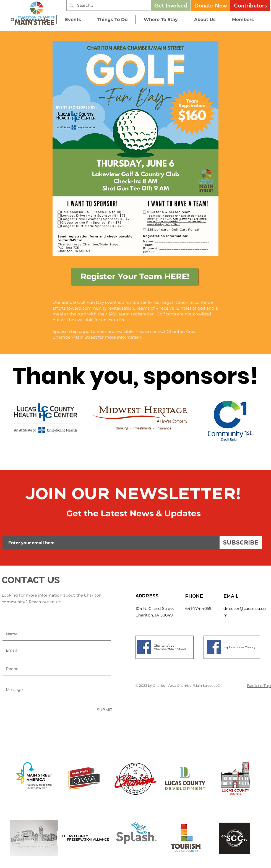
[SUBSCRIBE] (241, 542)
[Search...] (108, 5)
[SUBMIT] (105, 710)
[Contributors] (250, 5)
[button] (211, 5)
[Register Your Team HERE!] (135, 277)
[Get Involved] (171, 5)
